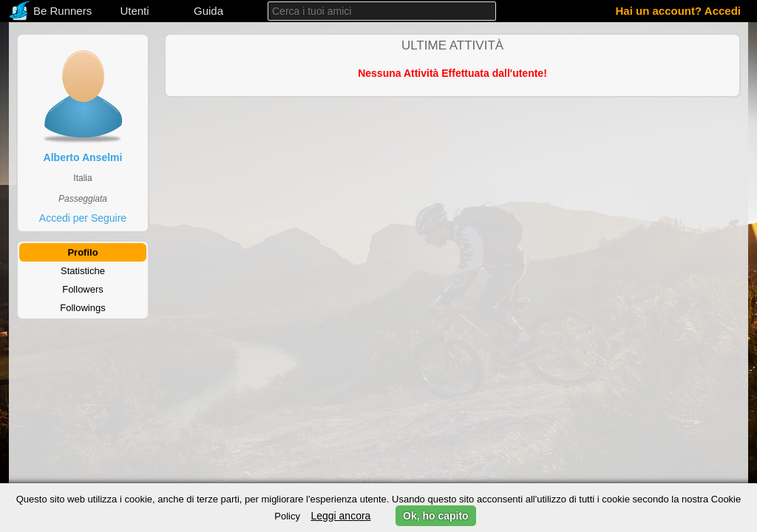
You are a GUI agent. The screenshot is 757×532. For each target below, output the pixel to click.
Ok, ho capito (436, 516)
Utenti (134, 11)
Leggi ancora (340, 516)
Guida (208, 11)
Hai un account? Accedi (678, 11)
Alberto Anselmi (83, 157)
